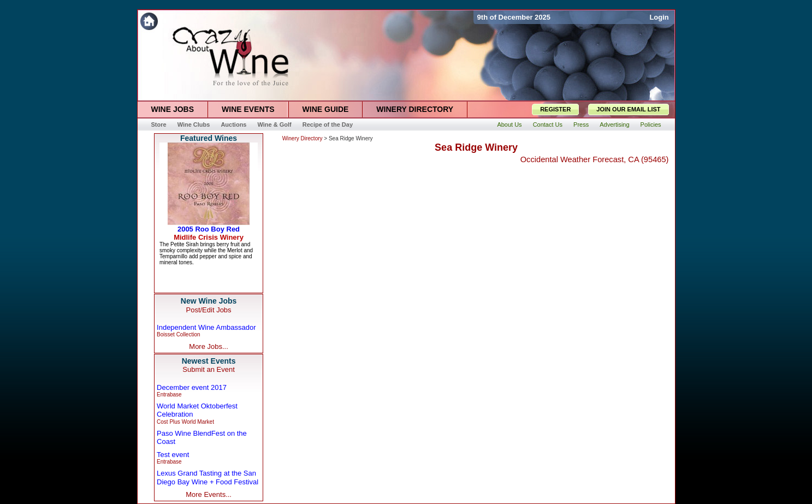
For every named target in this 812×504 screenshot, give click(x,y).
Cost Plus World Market (185, 422)
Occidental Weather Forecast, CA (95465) (595, 159)
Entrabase (169, 395)
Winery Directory (303, 138)
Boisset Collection (178, 334)
